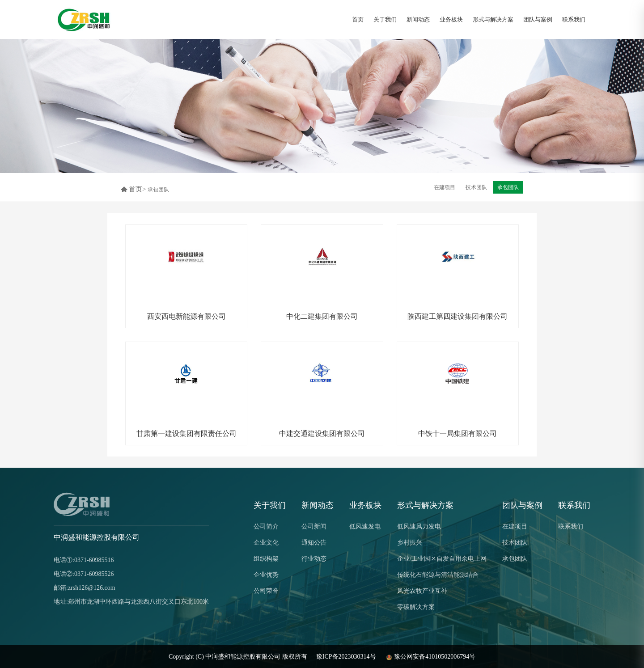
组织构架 (266, 559)
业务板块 (451, 19)
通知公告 (314, 543)
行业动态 (314, 559)
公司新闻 (314, 526)
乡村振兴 (410, 543)
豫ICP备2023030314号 (346, 657)
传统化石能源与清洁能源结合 (438, 575)
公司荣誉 (266, 591)
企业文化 (266, 543)
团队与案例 (538, 19)
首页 (358, 19)
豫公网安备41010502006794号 (430, 657)
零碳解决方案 (416, 607)
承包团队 (158, 190)
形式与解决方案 (493, 19)
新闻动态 (418, 19)
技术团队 (515, 543)
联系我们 (574, 19)
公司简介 (266, 526)
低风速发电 (365, 526)
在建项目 (515, 526)
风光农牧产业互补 (422, 591)
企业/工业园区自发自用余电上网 (442, 559)
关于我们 (385, 19)
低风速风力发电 (419, 526)
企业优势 (266, 575)
